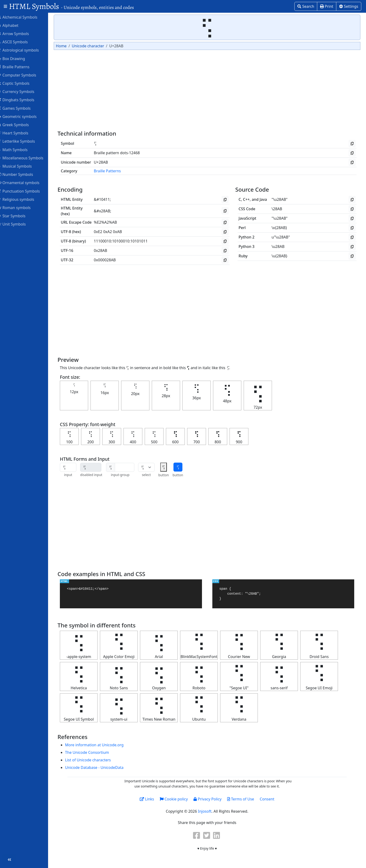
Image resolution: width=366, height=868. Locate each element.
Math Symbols (19, 149)
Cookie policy (177, 799)
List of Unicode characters (94, 760)
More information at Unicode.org (100, 745)
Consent (270, 799)
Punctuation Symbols (25, 191)
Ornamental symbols (25, 182)
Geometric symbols (23, 116)
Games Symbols (20, 108)
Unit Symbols (18, 224)
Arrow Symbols (19, 33)
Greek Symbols (19, 125)
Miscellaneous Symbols (27, 158)
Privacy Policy (211, 799)
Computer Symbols (23, 75)
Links (150, 799)
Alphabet (14, 25)
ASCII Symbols (19, 42)
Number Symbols (21, 174)
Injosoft (208, 811)
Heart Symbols (19, 133)
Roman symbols (20, 207)
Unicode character (94, 46)
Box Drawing (17, 58)
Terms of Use (244, 799)
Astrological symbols (24, 50)
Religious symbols (22, 199)
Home (67, 46)
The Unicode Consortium (93, 752)
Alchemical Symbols (24, 17)
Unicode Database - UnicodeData (100, 767)
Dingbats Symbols (22, 100)
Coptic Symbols (20, 83)
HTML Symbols (71, 6)
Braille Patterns (20, 67)
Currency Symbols (22, 91)
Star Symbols (18, 216)
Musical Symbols (21, 166)
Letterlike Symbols (22, 141)
